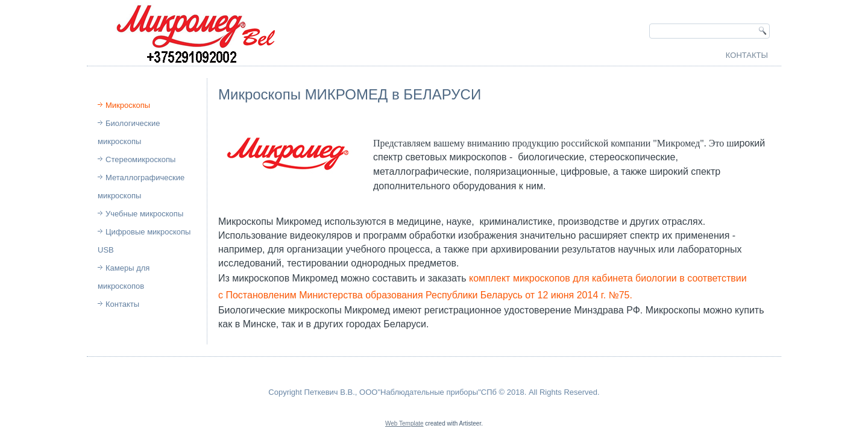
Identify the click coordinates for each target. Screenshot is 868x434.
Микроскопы (128, 105)
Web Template (404, 423)
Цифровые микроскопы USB (144, 241)
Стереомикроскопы (140, 159)
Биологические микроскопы (129, 132)
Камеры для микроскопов (124, 277)
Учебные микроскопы (144, 214)
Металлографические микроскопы (141, 187)
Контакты (747, 55)
